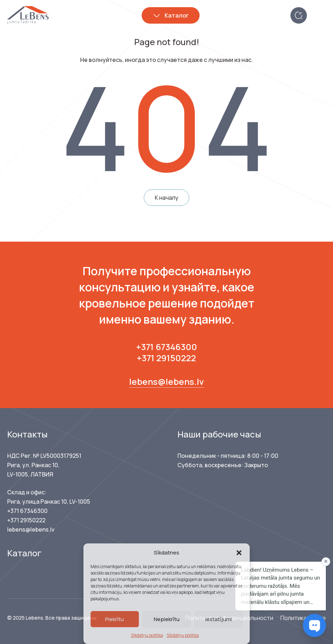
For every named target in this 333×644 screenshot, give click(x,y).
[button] (239, 553)
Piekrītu (114, 619)
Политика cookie (303, 618)
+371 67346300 (167, 347)
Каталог (177, 15)
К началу (166, 198)
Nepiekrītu (167, 619)
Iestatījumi (219, 619)
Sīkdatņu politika (147, 635)
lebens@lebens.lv (166, 381)
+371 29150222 (166, 358)
